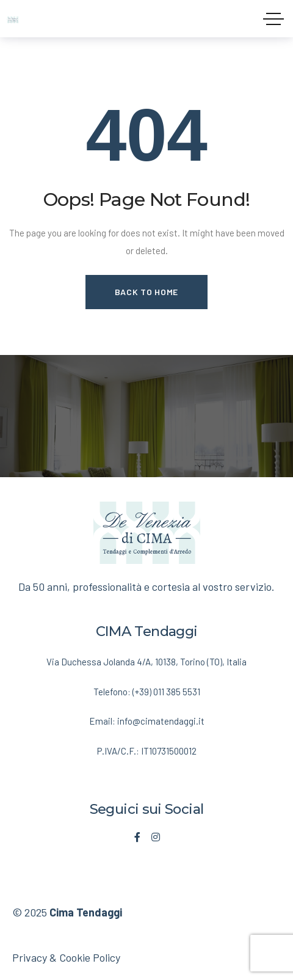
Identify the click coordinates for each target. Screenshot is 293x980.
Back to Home (146, 292)
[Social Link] (137, 837)
